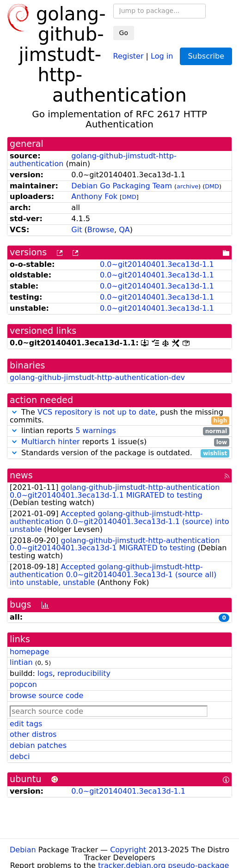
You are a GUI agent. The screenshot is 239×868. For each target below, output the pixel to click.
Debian (23, 850)
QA (124, 230)
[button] (14, 412)
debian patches (38, 745)
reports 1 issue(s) (119, 442)
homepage (29, 652)
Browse (101, 230)
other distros (33, 734)
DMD (212, 186)
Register (129, 56)
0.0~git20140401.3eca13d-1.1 (157, 264)
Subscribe (206, 56)
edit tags (26, 724)
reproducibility (84, 673)
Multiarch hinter (51, 442)
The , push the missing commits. (119, 416)
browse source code (46, 696)
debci (20, 756)
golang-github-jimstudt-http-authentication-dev (97, 377)
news (21, 475)
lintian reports (119, 431)
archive (187, 186)
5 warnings (96, 431)
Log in (162, 56)
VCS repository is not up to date (96, 412)
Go (124, 33)
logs (45, 673)
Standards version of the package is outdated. (119, 453)
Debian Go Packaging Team (122, 186)
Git (77, 230)
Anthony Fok (94, 196)
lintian (21, 662)
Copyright (128, 850)
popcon (23, 684)
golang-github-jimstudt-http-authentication (93, 160)
